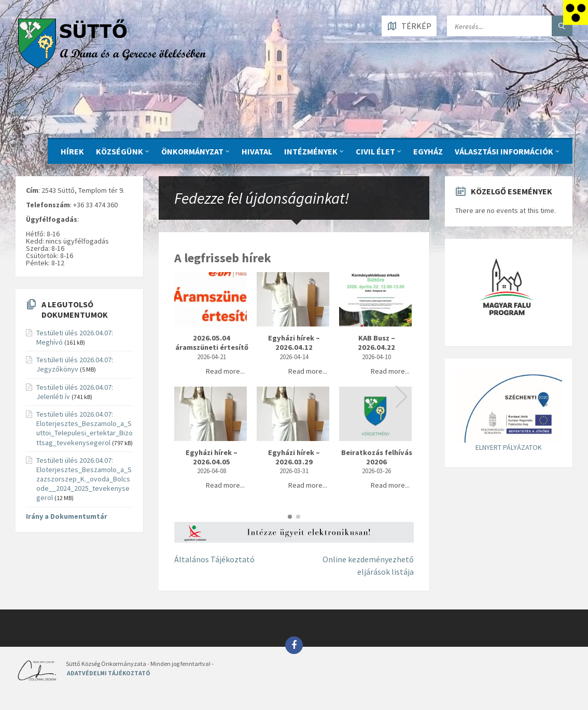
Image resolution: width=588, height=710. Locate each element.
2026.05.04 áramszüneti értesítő (212, 343)
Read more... (225, 371)
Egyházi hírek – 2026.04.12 (294, 343)
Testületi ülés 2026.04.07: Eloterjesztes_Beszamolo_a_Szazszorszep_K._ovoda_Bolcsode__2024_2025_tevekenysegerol (84, 479)
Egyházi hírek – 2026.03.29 (294, 457)
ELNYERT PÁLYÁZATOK (509, 447)
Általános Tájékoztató (214, 559)
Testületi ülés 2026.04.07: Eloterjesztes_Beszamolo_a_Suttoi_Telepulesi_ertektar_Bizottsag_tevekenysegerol (85, 428)
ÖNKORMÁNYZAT (192, 151)
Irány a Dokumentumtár (67, 516)
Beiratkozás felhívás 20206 (377, 457)
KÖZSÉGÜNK (120, 151)
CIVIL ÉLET (375, 151)
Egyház (428, 151)
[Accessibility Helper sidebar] (576, 12)
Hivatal (257, 151)
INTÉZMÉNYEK (311, 151)
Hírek (72, 151)
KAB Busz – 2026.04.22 (376, 343)
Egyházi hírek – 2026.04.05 (212, 457)
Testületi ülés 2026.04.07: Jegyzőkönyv (75, 364)
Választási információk (504, 151)
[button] (402, 397)
